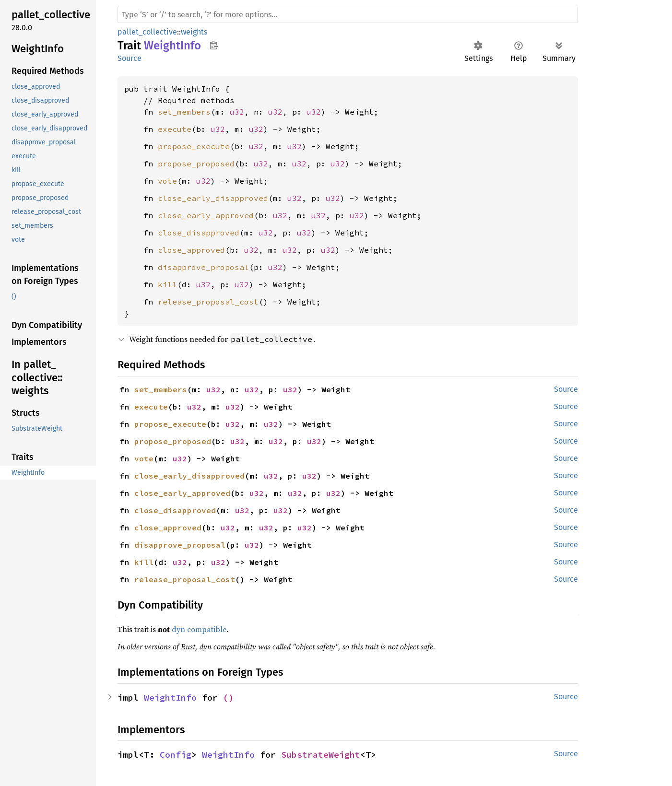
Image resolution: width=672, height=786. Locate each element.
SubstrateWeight (321, 755)
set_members (184, 112)
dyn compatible (199, 629)
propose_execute (194, 146)
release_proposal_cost (208, 302)
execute (175, 129)
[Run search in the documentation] (348, 15)
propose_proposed (196, 164)
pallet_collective (147, 32)
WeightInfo (170, 698)
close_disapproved (199, 233)
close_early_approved (206, 215)
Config (176, 755)
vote (167, 181)
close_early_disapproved (213, 198)
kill (167, 284)
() (228, 698)
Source (130, 58)
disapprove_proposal (203, 267)
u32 (237, 112)
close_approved (191, 250)
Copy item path (214, 45)
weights (194, 32)
